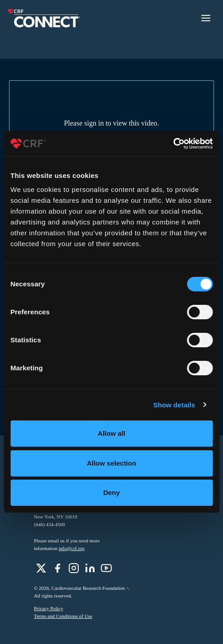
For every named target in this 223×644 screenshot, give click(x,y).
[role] (41, 568)
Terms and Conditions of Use (63, 616)
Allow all (111, 433)
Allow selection (111, 463)
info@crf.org (72, 548)
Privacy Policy (48, 608)
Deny (111, 492)
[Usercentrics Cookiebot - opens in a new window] (173, 144)
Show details (174, 405)
